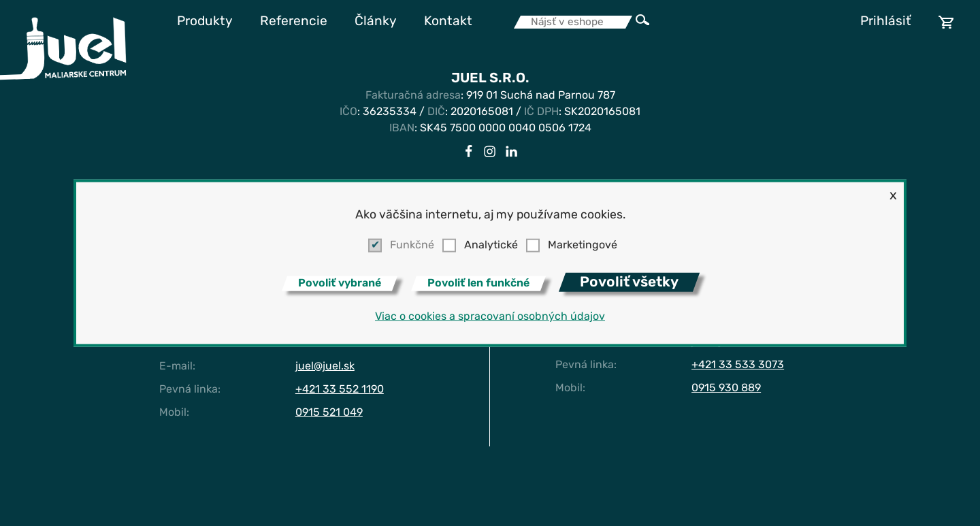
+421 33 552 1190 (340, 390)
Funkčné (412, 246)
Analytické (491, 246)
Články (376, 22)
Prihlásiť (886, 22)
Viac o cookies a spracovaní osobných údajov (490, 317)
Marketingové (583, 246)
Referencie (294, 22)
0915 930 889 (726, 389)
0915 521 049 (329, 413)
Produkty (205, 22)
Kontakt (448, 22)
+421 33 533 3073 (738, 365)
